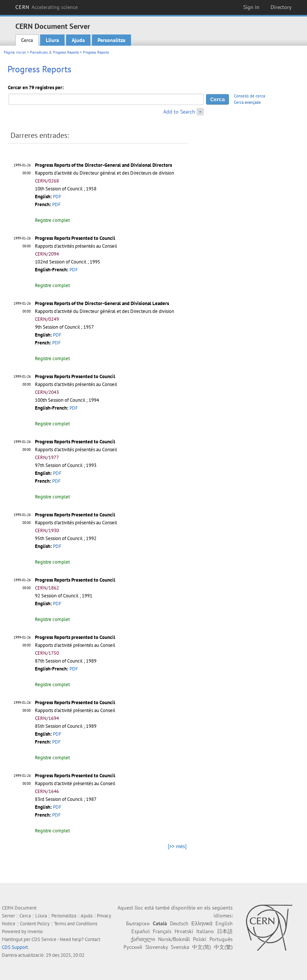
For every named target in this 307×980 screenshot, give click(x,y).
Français (162, 931)
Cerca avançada (247, 102)
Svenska (180, 947)
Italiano (205, 931)
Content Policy (35, 924)
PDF (57, 197)
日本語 (225, 931)
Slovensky (157, 947)
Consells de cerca (249, 96)
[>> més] (177, 846)
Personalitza (111, 40)
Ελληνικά (202, 923)
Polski (200, 939)
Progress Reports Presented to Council (75, 238)
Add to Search (179, 112)
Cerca (27, 40)
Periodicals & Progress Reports (54, 52)
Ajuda (78, 40)
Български (138, 923)
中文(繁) (223, 947)
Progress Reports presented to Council (75, 637)
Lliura (52, 40)
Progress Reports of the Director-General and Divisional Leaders (102, 303)
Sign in (251, 7)
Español (141, 931)
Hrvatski (184, 931)
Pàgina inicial (15, 52)
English (224, 923)
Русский (133, 947)
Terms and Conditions (76, 924)
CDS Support (15, 947)
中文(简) (202, 947)
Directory (281, 7)
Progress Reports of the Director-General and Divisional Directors (103, 165)
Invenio (35, 931)
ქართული (143, 939)
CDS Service (44, 939)
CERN (47, 7)
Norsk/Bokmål (174, 939)
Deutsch (179, 923)
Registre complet (52, 220)
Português (221, 939)
